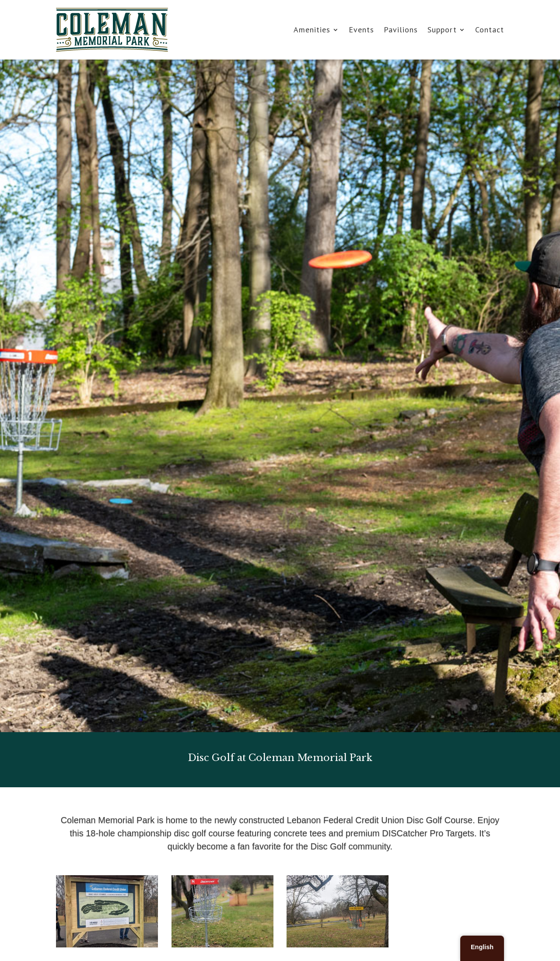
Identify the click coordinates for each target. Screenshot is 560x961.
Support (442, 30)
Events (361, 30)
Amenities (312, 30)
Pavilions (401, 30)
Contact (490, 30)
